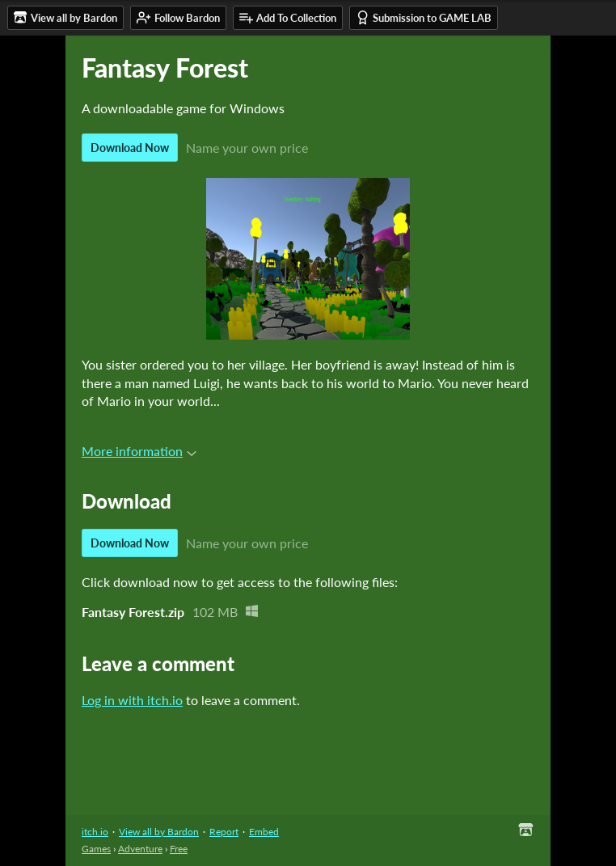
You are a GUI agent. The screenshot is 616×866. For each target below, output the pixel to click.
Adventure (140, 849)
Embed (264, 832)
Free (179, 849)
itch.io (95, 832)
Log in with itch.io (132, 700)
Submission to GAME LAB (424, 17)
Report (224, 832)
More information (139, 451)
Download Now (130, 148)
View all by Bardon (159, 832)
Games (96, 849)
